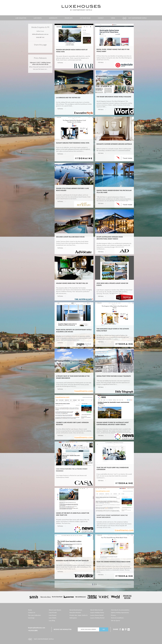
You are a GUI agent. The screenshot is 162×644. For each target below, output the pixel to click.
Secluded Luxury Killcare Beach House (70, 237)
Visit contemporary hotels (137, 18)
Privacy (113, 615)
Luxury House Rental (97, 615)
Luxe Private (53, 613)
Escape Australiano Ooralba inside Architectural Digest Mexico (110, 238)
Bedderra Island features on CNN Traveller (72, 561)
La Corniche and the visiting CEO (68, 98)
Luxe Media (53, 618)
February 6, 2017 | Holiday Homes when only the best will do (40, 63)
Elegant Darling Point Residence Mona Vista (73, 143)
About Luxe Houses (55, 610)
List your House (85, 18)
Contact (101, 18)
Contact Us (32, 613)
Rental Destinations (76, 610)
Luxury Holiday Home (97, 613)
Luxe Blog (52, 621)
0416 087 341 (40, 37)
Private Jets (69, 18)
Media (113, 18)
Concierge (31, 618)
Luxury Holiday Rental (97, 618)
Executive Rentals (75, 613)
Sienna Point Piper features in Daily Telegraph (114, 376)
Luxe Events (38, 18)
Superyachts (53, 18)
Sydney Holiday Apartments (120, 613)
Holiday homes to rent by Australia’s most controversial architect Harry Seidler (113, 423)
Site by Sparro (116, 621)
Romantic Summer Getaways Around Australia (114, 144)
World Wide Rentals (97, 610)
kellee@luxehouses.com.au (40, 34)
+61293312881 (33, 631)
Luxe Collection (21, 18)
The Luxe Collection (34, 615)
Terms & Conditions (117, 618)
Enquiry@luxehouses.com (37, 628)
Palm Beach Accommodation (120, 610)
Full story (60, 63)
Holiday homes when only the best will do (72, 283)
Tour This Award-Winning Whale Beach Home (113, 562)
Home (30, 610)
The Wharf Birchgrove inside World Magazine (114, 97)
